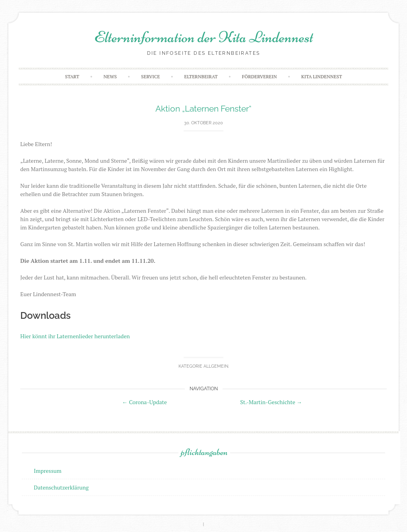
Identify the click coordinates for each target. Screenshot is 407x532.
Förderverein (260, 76)
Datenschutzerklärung (61, 487)
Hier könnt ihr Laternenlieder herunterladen (75, 336)
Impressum (48, 471)
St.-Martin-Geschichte (271, 402)
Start (72, 76)
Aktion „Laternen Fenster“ (203, 109)
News (110, 76)
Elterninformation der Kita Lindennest (204, 37)
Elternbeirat (201, 76)
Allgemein (216, 366)
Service (150, 76)
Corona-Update (144, 402)
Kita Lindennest (322, 76)
